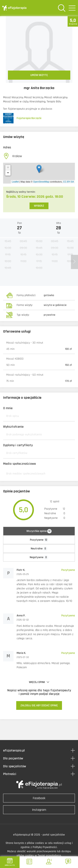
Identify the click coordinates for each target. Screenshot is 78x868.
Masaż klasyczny (13, 97)
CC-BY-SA (68, 182)
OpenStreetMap (41, 182)
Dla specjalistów (15, 766)
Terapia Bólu (54, 102)
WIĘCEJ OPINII (39, 682)
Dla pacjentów (13, 758)
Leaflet (15, 182)
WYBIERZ (39, 206)
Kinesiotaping (37, 102)
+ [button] (8, 168)
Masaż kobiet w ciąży (16, 102)
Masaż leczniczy (34, 97)
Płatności (10, 774)
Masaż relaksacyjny (56, 97)
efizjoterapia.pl (14, 751)
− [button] (8, 173)
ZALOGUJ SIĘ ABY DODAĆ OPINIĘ (39, 705)
